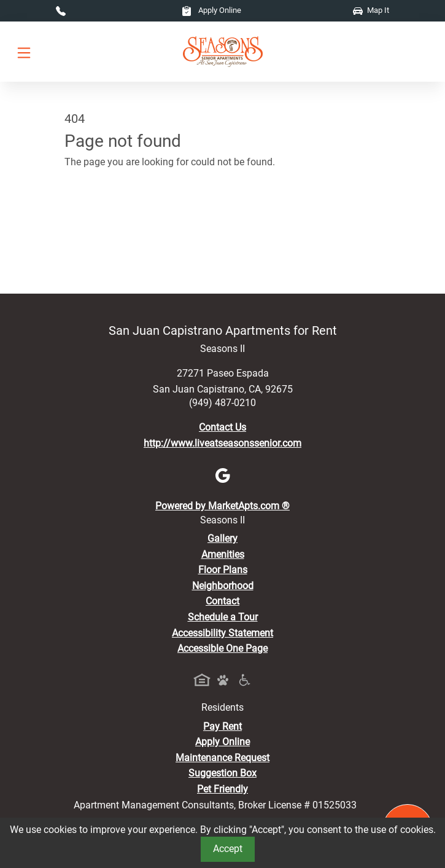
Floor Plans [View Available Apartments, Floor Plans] (223, 570)
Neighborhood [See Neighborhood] (223, 586)
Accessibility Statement (222, 633)
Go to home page (102, 216)
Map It (371, 10)
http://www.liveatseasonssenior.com (222, 443)
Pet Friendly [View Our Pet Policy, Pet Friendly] (222, 789)
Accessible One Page (222, 648)
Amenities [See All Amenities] (223, 554)
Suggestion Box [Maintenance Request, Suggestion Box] (222, 773)
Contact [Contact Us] (222, 601)
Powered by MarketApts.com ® (222, 506)
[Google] (223, 475)
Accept (228, 849)
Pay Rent (222, 726)
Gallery (222, 538)
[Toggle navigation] (24, 52)
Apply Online (211, 10)
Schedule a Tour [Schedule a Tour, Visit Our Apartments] (223, 617)
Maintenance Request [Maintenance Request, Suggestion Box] (222, 758)
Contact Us (222, 427)
